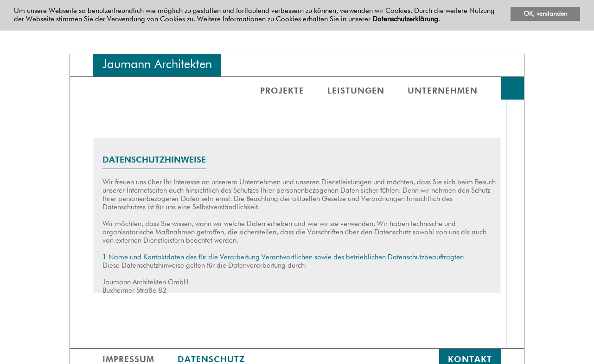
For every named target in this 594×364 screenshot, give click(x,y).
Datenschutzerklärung (405, 19)
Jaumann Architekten (157, 65)
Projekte (282, 91)
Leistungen (356, 91)
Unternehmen (443, 91)
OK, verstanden (546, 14)
